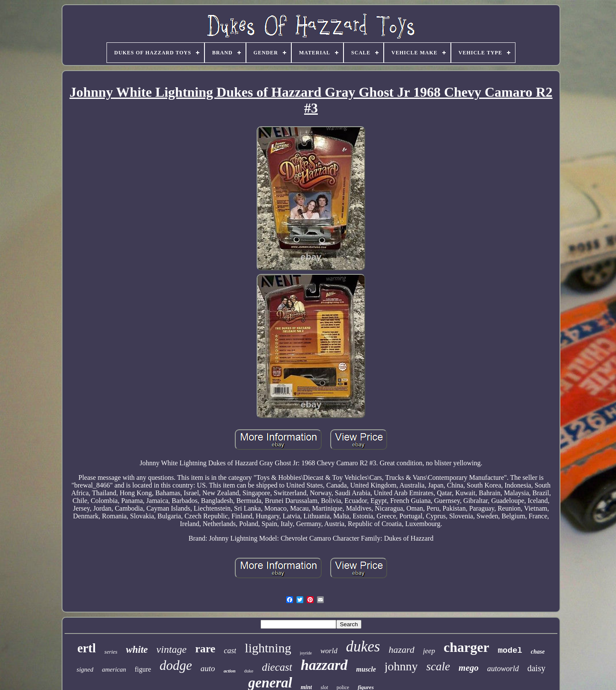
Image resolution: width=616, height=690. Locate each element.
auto (208, 668)
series (111, 652)
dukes (363, 647)
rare (205, 649)
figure (143, 669)
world (329, 651)
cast (230, 651)
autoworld (503, 669)
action (230, 671)
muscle (366, 669)
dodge (176, 665)
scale (438, 666)
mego (469, 668)
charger (466, 647)
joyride (306, 653)
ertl (87, 648)
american (114, 669)
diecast (277, 667)
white (137, 650)
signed (85, 669)
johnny (401, 666)
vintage (172, 649)
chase (538, 652)
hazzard (324, 665)
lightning (268, 648)
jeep (429, 651)
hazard (401, 650)
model (510, 651)
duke (249, 671)
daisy (536, 668)
